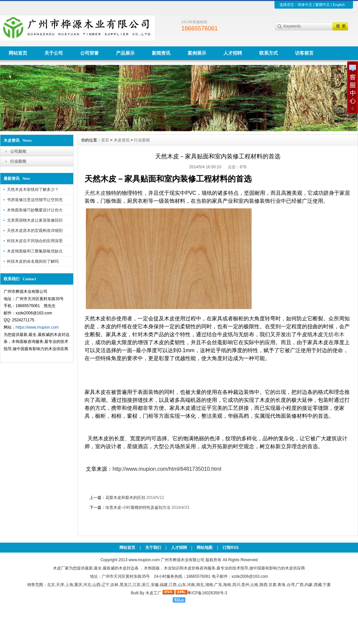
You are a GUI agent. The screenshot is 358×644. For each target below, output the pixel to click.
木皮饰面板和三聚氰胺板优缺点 (35, 251)
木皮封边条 (129, 568)
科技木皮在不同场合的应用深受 (35, 241)
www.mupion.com (144, 560)
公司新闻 (18, 151)
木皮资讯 (122, 140)
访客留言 (304, 53)
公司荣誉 (89, 53)
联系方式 (268, 53)
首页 (105, 140)
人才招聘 (233, 53)
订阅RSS (231, 548)
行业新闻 (18, 161)
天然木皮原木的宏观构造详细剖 (35, 231)
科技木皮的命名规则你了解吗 (33, 261)
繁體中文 (323, 5)
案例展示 (197, 53)
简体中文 (305, 5)
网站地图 (205, 548)
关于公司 (54, 53)
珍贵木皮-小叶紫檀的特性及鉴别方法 (138, 508)
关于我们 (153, 548)
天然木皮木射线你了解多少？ (33, 189)
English (339, 5)
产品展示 (125, 53)
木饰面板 (152, 568)
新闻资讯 (161, 53)
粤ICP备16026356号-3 (207, 593)
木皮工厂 (153, 593)
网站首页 (18, 53)
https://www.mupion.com (37, 327)
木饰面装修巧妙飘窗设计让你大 (35, 210)
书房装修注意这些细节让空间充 (35, 200)
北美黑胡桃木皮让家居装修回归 (35, 220)
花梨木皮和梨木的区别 (125, 498)
